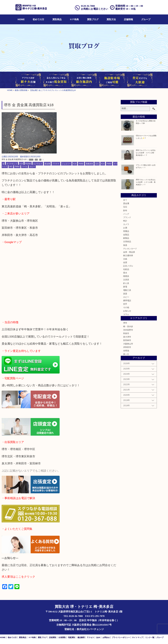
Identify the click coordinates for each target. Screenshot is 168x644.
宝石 (97, 164)
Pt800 (17, 166)
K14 (103, 164)
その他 (126, 307)
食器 (125, 245)
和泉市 (126, 333)
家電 (125, 287)
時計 (125, 221)
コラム (126, 314)
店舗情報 (128, 19)
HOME (21, 19)
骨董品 (126, 231)
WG (11, 166)
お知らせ (127, 311)
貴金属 (47, 164)
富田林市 (127, 340)
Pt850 (109, 164)
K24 (21, 164)
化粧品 (126, 269)
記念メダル (128, 266)
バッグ (126, 214)
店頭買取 (53, 637)
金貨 (125, 262)
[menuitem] (21, 19)
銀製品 (126, 238)
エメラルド (38, 164)
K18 (75, 164)
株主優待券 (128, 255)
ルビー (32, 166)
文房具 (126, 280)
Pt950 (81, 164)
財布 (125, 210)
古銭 (125, 259)
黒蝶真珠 (89, 164)
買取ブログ (93, 19)
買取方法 (111, 19)
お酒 (125, 228)
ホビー (126, 297)
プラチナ (56, 164)
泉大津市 (127, 337)
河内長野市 (128, 330)
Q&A (98, 637)
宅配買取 (71, 637)
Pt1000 (28, 164)
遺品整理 (81, 637)
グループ (146, 19)
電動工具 (127, 290)
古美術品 (127, 241)
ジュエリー (66, 164)
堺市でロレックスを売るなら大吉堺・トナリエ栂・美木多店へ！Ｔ (146, 182)
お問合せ (106, 637)
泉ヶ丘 (126, 354)
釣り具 (126, 283)
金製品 (126, 235)
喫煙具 (126, 276)
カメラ (126, 224)
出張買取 (62, 637)
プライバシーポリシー (121, 637)
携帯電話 (127, 300)
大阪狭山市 (128, 344)
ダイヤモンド (12, 164)
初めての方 (38, 19)
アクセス (90, 637)
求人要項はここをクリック (18, 577)
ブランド (127, 217)
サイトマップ (137, 637)
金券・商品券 (129, 252)
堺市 (125, 323)
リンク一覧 (150, 637)
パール (25, 166)
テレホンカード (130, 249)
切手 (125, 304)
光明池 (126, 351)
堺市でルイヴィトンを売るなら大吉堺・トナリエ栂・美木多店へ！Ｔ (146, 153)
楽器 (125, 294)
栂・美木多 (128, 326)
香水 (125, 273)
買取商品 (57, 19)
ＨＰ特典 (74, 19)
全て (125, 200)
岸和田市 (127, 347)
